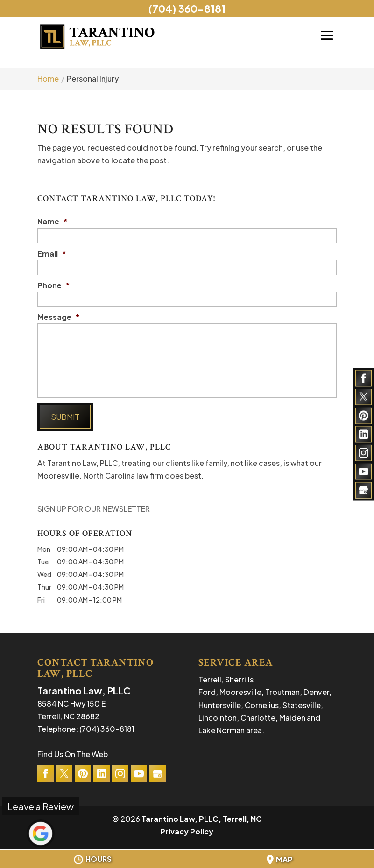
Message (59, 317)
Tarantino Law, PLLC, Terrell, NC (202, 819)
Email (52, 254)
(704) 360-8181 (187, 8)
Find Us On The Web (73, 754)
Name (53, 222)
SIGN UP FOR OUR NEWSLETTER (94, 509)
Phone (54, 285)
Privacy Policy (187, 831)
